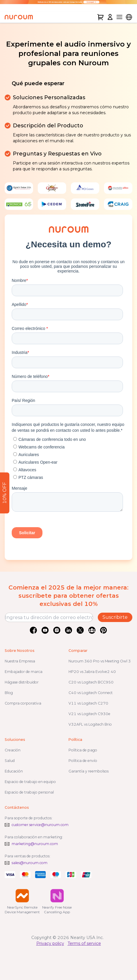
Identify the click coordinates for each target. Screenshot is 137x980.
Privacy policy (50, 943)
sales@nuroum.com (30, 863)
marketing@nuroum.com (35, 844)
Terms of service (84, 943)
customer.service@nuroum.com (40, 825)
